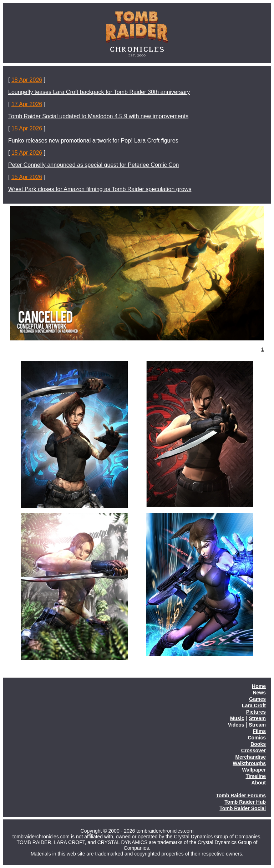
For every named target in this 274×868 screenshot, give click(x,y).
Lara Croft (254, 705)
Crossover (253, 750)
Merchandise (250, 757)
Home (259, 686)
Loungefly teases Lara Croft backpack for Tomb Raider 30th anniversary (99, 92)
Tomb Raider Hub (245, 802)
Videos (236, 725)
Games (257, 699)
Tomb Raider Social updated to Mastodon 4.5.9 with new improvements (98, 116)
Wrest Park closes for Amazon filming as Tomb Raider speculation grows (100, 189)
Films (259, 731)
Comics (257, 738)
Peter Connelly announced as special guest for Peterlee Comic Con (94, 165)
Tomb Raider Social (243, 808)
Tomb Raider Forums (241, 795)
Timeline (256, 776)
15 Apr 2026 (27, 128)
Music (237, 718)
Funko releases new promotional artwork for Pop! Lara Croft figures (93, 141)
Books (258, 744)
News (259, 693)
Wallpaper (254, 770)
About (259, 783)
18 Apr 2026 (27, 80)
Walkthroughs (249, 763)
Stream (257, 718)
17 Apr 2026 (27, 104)
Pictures (256, 712)
